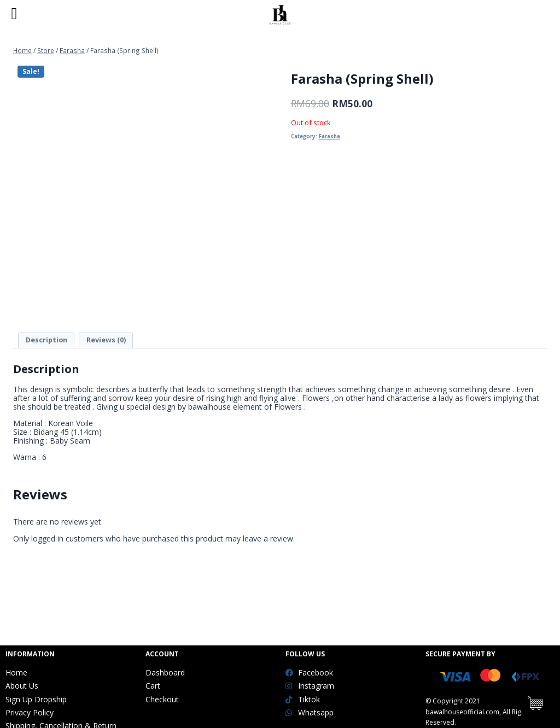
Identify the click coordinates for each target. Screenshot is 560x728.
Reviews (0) (106, 340)
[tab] (46, 340)
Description (46, 340)
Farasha (329, 136)
